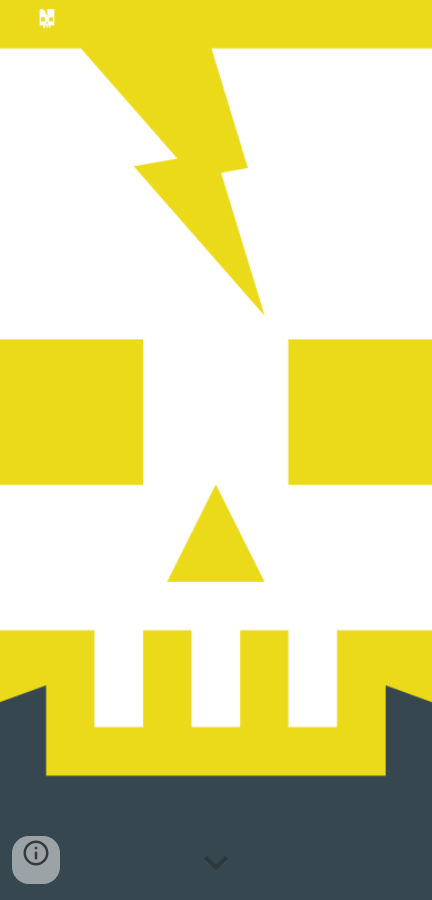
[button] (216, 864)
